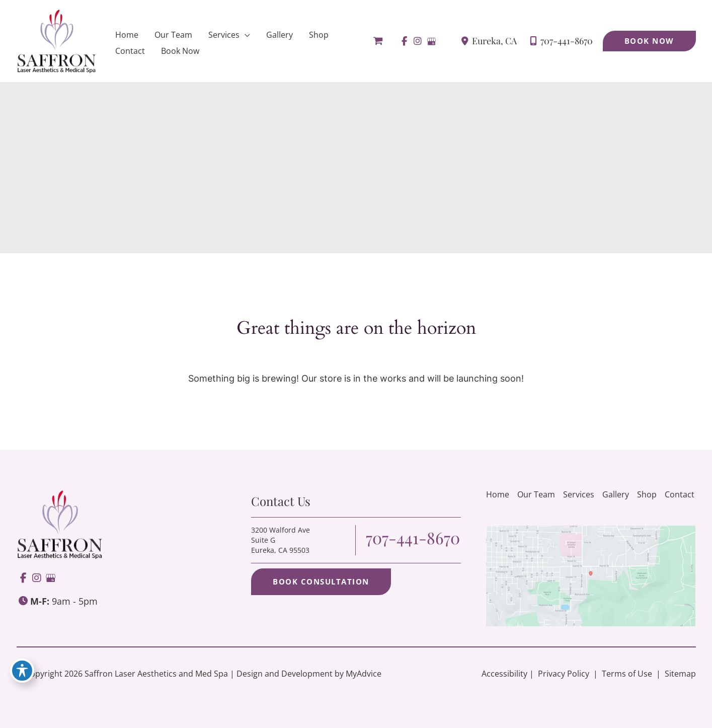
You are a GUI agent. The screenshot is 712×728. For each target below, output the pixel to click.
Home (498, 494)
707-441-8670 (555, 41)
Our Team (536, 494)
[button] (649, 41)
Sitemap (679, 674)
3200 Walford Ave (281, 540)
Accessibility (504, 674)
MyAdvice (364, 674)
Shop (647, 494)
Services (579, 494)
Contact (680, 494)
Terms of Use (627, 674)
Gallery (616, 494)
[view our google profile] (431, 41)
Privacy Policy (564, 674)
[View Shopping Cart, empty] (378, 41)
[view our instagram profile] (418, 41)
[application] (245, 35)
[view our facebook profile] (404, 41)
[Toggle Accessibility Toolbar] (22, 671)
